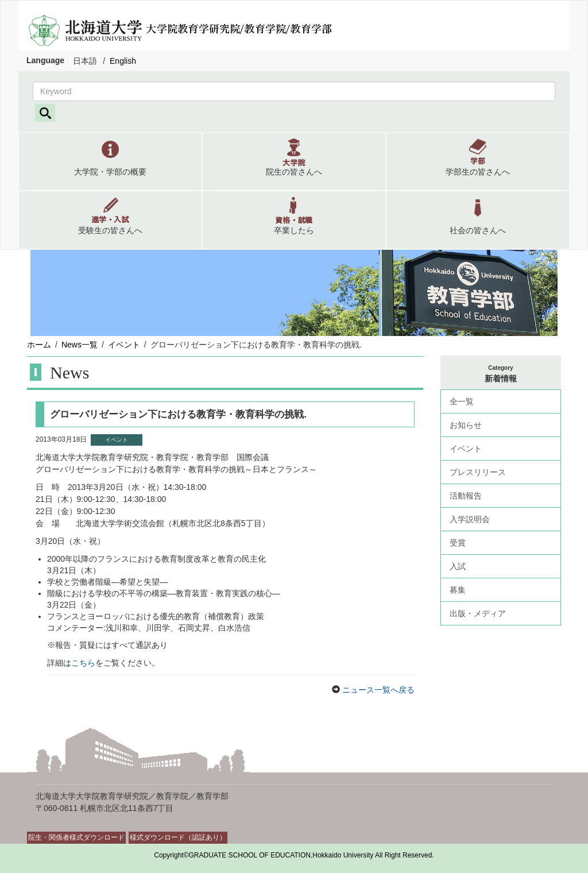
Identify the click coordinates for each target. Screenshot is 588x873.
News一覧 (80, 345)
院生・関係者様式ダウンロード (76, 837)
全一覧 (462, 401)
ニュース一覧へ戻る (377, 690)
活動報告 (466, 496)
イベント (124, 345)
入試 (458, 566)
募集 (458, 590)
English (123, 61)
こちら (83, 663)
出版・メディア (478, 613)
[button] (110, 161)
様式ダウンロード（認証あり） (178, 837)
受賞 (458, 543)
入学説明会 (470, 519)
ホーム (39, 345)
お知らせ (466, 425)
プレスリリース (478, 472)
